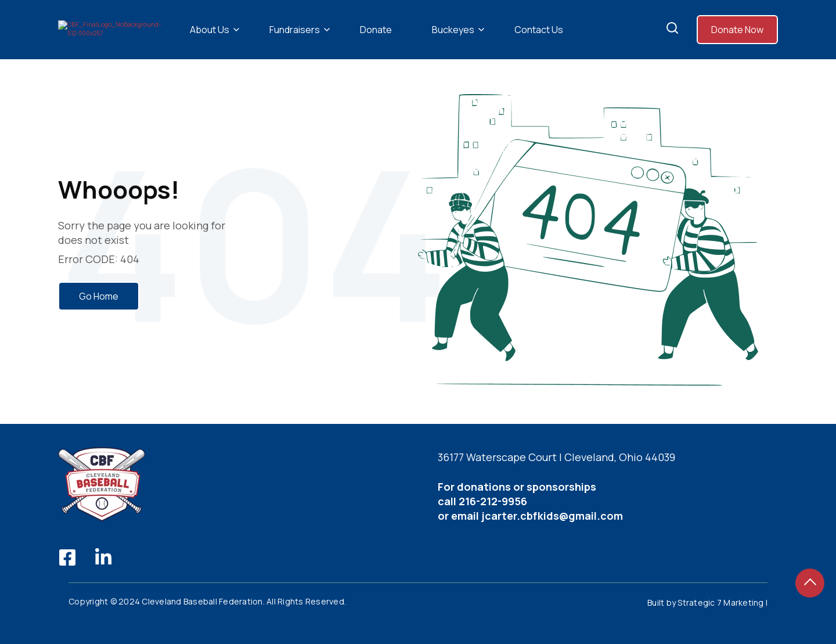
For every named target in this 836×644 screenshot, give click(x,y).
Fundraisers (295, 41)
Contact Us (539, 41)
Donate (376, 41)
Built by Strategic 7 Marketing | (707, 625)
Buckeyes (453, 41)
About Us (210, 41)
